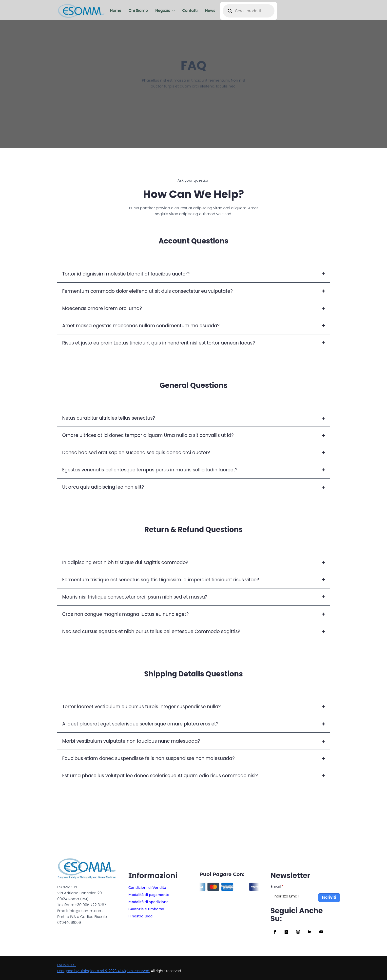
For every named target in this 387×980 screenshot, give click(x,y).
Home (116, 10)
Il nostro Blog (140, 916)
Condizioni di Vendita (147, 888)
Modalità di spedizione (148, 902)
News (210, 10)
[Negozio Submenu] (173, 11)
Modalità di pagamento (149, 895)
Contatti (190, 10)
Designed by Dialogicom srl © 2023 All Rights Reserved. (104, 971)
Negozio (163, 10)
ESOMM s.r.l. (67, 965)
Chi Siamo (138, 10)
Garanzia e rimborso (146, 909)
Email (277, 886)
